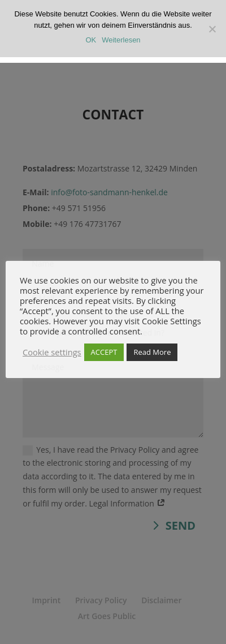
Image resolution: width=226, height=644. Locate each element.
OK (91, 40)
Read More (152, 352)
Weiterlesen (121, 40)
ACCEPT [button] (104, 352)
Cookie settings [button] (52, 352)
